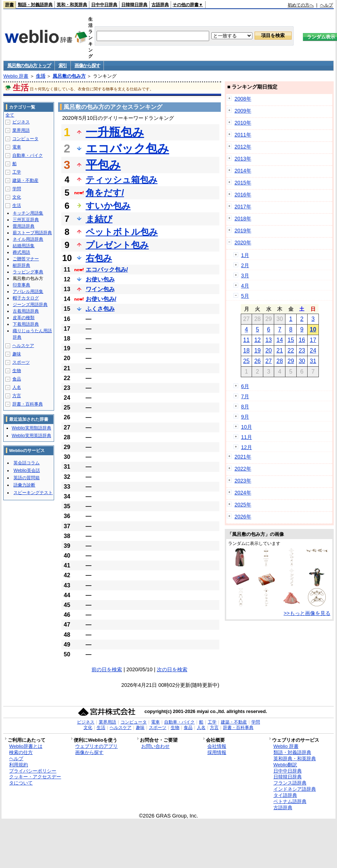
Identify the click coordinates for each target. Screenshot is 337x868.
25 (247, 361)
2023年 (243, 481)
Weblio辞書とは (26, 746)
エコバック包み (127, 148)
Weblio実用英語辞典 (31, 436)
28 (280, 361)
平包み (103, 165)
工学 (17, 172)
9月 (245, 417)
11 (247, 340)
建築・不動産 (25, 180)
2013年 (243, 159)
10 (313, 329)
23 (302, 351)
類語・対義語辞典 (35, 5)
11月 (247, 437)
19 (257, 351)
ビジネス (21, 122)
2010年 (243, 123)
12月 (247, 447)
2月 (245, 265)
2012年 (243, 147)
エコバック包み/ (107, 270)
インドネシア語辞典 (295, 789)
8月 (245, 407)
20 (269, 351)
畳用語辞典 (24, 226)
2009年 (243, 111)
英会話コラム (27, 463)
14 (280, 340)
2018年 (243, 219)
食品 (17, 379)
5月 (245, 296)
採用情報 (217, 752)
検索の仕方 (21, 752)
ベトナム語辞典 (290, 801)
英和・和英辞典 (72, 5)
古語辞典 (160, 5)
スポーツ (21, 362)
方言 (17, 396)
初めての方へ (301, 5)
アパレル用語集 (28, 292)
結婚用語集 (24, 246)
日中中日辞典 (104, 5)
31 (313, 361)
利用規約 (19, 765)
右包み (99, 258)
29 (291, 361)
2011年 (243, 135)
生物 (17, 371)
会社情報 (217, 746)
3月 (245, 276)
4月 (245, 286)
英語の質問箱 (27, 478)
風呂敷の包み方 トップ (29, 66)
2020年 (243, 243)
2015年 (243, 183)
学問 (17, 189)
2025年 (243, 505)
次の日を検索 (172, 669)
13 (269, 340)
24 (313, 351)
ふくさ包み (100, 309)
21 (280, 351)
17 (313, 340)
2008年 (243, 99)
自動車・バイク (28, 155)
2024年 (243, 493)
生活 (41, 76)
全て (10, 115)
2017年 (243, 207)
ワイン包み (100, 289)
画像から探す (87, 66)
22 (291, 351)
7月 (245, 396)
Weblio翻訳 (285, 765)
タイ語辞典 (285, 795)
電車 (17, 147)
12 (257, 340)
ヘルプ (326, 5)
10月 (247, 427)
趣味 (17, 354)
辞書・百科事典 (28, 404)
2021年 (243, 457)
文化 (17, 197)
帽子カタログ (26, 298)
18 (247, 351)
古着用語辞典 (26, 311)
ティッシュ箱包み (122, 180)
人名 (17, 387)
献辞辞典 (21, 265)
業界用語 (21, 130)
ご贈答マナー (26, 259)
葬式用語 (21, 252)
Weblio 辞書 (16, 76)
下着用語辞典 (26, 324)
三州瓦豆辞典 (26, 220)
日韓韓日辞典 (134, 5)
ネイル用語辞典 (28, 239)
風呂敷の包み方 (69, 76)
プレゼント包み (117, 245)
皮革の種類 (24, 318)
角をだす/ (105, 193)
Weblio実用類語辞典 (31, 428)
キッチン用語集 (28, 213)
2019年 (243, 231)
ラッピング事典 (28, 272)
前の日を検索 (107, 669)
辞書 (9, 5)
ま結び (99, 219)
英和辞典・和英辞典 (295, 759)
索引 (63, 66)
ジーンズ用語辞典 (30, 305)
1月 (245, 255)
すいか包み (108, 206)
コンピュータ (25, 139)
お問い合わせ (155, 746)
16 (302, 340)
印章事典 (21, 285)
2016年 (243, 195)
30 (302, 361)
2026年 (243, 517)
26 (257, 361)
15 (291, 340)
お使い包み (100, 279)
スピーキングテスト (33, 493)
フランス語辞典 (290, 783)
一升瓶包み (115, 132)
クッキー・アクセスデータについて (35, 780)
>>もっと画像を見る (307, 613)
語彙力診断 (24, 485)
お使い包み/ (101, 299)
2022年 (243, 469)
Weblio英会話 (27, 470)
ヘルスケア (23, 346)
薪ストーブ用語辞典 (32, 233)
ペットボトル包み (122, 232)
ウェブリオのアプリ (96, 746)
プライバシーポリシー (33, 771)
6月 (245, 386)
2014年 (243, 171)
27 (269, 361)
